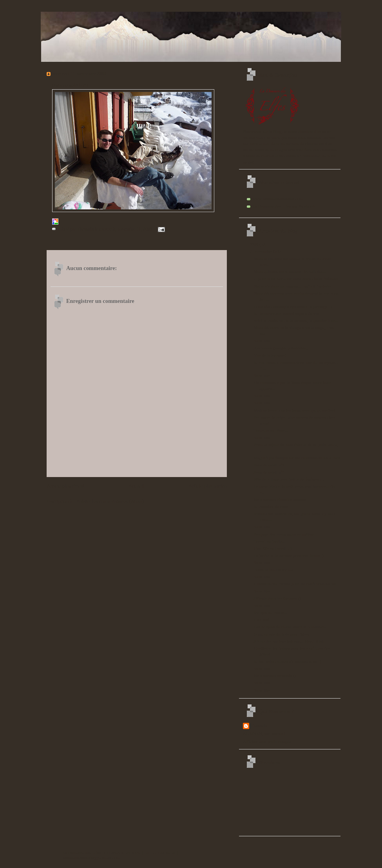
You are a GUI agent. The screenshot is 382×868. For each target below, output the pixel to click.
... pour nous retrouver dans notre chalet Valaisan (296, 279)
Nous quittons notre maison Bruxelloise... (290, 272)
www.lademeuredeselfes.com (278, 199)
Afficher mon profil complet (267, 742)
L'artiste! (262, 619)
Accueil (136, 486)
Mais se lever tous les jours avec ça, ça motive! (295, 410)
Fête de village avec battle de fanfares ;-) (289, 479)
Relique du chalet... (271, 612)
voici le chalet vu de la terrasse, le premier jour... (296, 321)
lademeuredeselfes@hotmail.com (91, 858)
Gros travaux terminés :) (275, 675)
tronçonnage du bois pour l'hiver (282, 634)
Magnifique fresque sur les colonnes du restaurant (297, 458)
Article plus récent (65, 486)
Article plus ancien (208, 486)
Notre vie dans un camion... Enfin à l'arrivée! (293, 286)
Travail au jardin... (270, 541)
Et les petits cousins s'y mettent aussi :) (288, 661)
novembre (264, 251)
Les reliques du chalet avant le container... (290, 627)
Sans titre (262, 341)
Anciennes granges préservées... (282, 348)
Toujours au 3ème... (271, 430)
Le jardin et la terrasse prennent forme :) (289, 555)
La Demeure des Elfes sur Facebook (284, 206)
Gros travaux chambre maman (280, 499)
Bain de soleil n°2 (269, 472)
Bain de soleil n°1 (269, 465)
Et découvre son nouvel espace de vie (286, 313)
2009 (254, 244)
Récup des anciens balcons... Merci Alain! (290, 641)
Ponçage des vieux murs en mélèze (284, 534)
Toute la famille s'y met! (275, 570)
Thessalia (259, 726)
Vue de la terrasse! (270, 355)
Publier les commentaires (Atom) (110, 501)
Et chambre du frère (271, 506)
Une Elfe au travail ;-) (273, 548)
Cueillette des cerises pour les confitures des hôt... (297, 584)
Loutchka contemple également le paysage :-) (293, 306)
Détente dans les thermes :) (277, 598)
